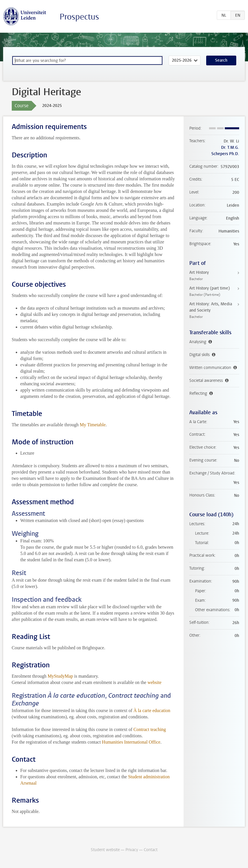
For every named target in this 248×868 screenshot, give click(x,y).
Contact (151, 850)
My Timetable (93, 425)
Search (221, 60)
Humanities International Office (131, 742)
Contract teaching (150, 729)
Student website (105, 850)
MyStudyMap (60, 676)
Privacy (132, 850)
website (154, 682)
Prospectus (79, 17)
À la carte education (152, 710)
